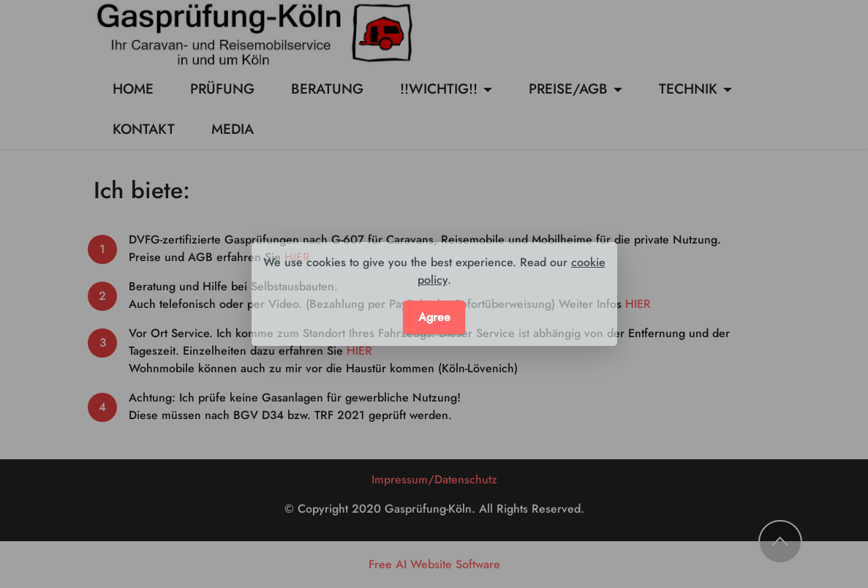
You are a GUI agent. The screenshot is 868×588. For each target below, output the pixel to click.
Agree (434, 317)
